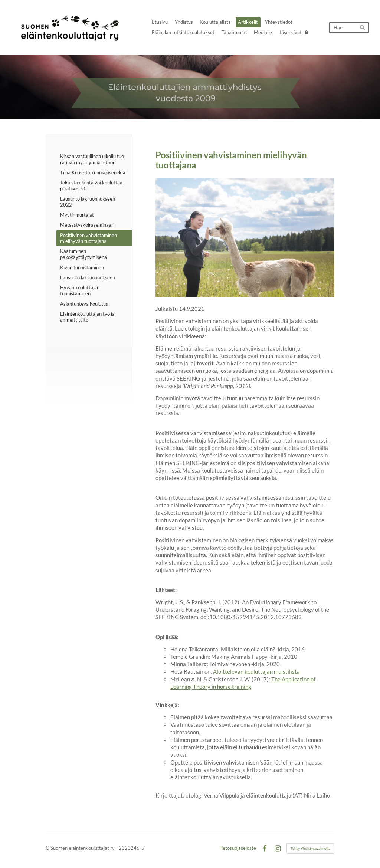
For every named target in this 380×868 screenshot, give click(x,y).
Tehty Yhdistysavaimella (310, 848)
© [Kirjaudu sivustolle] (48, 848)
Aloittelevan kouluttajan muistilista (256, 671)
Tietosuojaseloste (237, 848)
